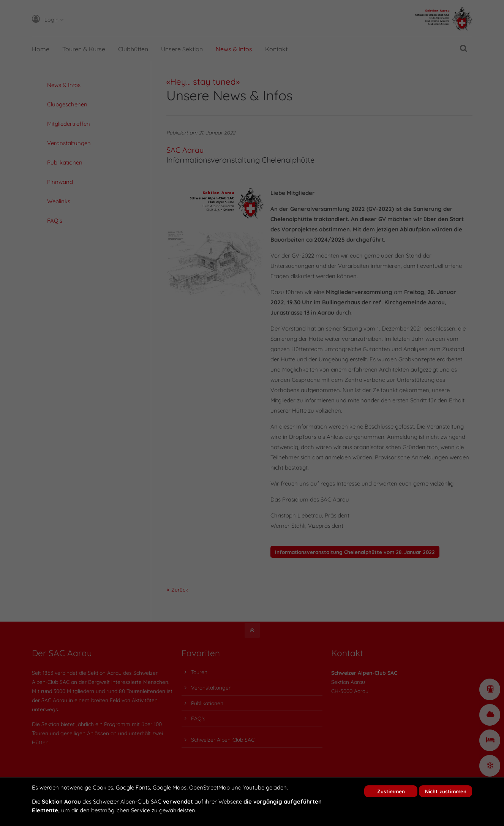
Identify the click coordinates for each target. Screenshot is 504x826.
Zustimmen (391, 791)
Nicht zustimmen (446, 791)
